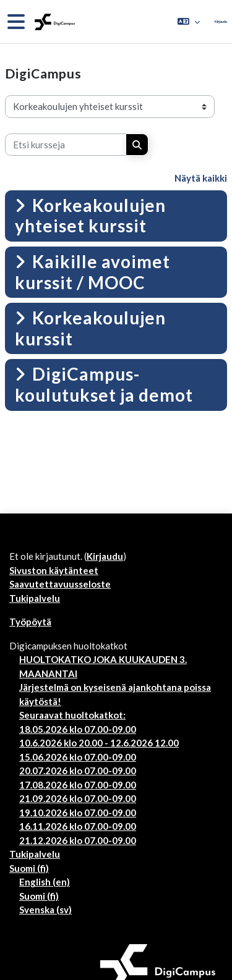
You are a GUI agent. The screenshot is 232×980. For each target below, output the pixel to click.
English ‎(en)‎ (45, 882)
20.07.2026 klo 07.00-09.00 (78, 771)
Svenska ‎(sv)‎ (45, 910)
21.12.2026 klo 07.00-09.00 (78, 840)
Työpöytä (30, 622)
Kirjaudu (221, 21)
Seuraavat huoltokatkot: (72, 715)
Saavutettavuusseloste (60, 584)
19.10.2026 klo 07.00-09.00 (78, 813)
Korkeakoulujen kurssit (90, 328)
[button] (189, 22)
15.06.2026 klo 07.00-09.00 (78, 757)
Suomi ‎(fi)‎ (29, 868)
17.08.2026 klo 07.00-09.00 (78, 785)
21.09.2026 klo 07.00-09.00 (78, 798)
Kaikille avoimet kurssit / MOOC (92, 272)
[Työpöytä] (54, 22)
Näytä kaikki (201, 178)
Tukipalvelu (35, 598)
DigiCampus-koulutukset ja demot (104, 384)
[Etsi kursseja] (66, 145)
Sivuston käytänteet (54, 570)
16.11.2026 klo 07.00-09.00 (78, 826)
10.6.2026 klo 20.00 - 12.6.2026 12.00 (99, 743)
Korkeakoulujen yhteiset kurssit (90, 216)
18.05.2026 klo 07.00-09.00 (78, 729)
